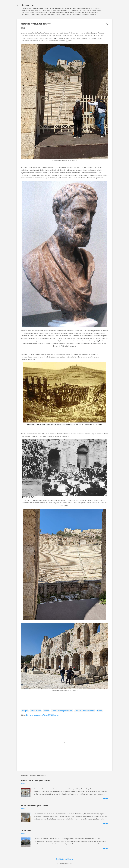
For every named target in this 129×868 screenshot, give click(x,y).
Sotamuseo (26, 830)
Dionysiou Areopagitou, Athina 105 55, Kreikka (42, 715)
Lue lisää (104, 799)
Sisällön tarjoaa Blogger (65, 859)
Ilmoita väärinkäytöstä (65, 863)
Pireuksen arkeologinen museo (35, 805)
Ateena (46, 711)
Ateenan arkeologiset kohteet (62, 711)
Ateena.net (28, 5)
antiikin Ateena (36, 711)
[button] (107, 24)
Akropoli (25, 711)
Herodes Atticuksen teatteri (85, 711)
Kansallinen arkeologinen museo (35, 780)
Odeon (100, 711)
